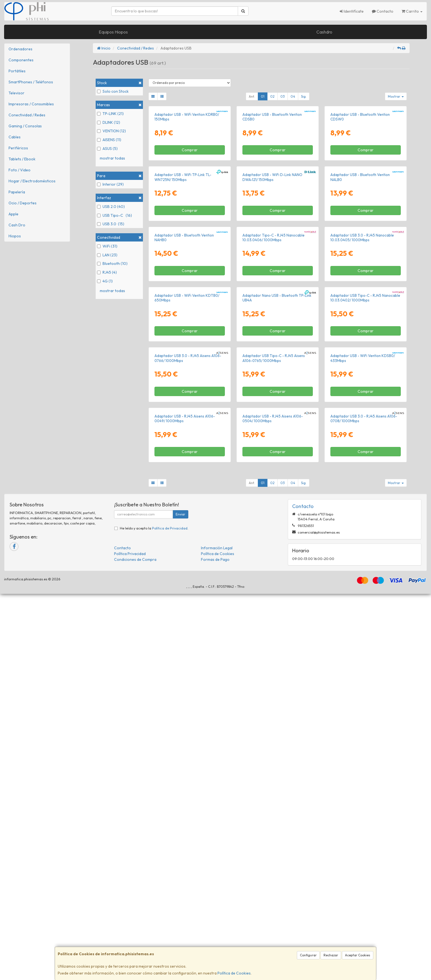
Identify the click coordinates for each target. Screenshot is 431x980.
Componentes (21, 60)
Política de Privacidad (170, 914)
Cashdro (324, 32)
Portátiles (17, 71)
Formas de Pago (215, 946)
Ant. (252, 96)
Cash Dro (17, 225)
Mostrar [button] (396, 96)
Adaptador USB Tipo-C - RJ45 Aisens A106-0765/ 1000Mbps (274, 680)
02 (272, 96)
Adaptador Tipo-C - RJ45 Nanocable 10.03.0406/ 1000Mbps (273, 430)
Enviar (180, 900)
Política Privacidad (130, 940)
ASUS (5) (107, 149)
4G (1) (105, 281)
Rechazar (331, 955)
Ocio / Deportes (23, 203)
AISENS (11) (109, 140)
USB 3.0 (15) (111, 224)
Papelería (17, 192)
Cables (15, 137)
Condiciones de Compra (135, 946)
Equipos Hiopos (113, 32)
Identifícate (352, 11)
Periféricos (18, 148)
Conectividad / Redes (27, 115)
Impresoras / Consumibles (31, 104)
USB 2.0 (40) (111, 207)
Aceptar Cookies (358, 955)
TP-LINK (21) (110, 114)
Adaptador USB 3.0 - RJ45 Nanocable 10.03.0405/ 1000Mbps (362, 430)
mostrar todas (112, 158)
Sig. (304, 96)
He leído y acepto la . (154, 914)
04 (293, 96)
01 (263, 96)
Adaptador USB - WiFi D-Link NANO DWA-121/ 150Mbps (272, 306)
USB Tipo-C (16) (114, 215)
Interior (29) (110, 184)
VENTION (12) (111, 131)
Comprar (190, 214)
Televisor (16, 93)
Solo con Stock (113, 91)
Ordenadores (20, 49)
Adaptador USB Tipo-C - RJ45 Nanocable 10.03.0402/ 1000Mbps (365, 555)
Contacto (383, 11)
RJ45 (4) (107, 272)
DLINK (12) (109, 122)
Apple (13, 214)
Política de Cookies (234, 973)
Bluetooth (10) (112, 263)
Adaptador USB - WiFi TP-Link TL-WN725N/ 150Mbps (183, 306)
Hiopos (15, 236)
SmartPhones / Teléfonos (31, 82)
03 (283, 96)
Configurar (308, 955)
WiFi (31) (107, 246)
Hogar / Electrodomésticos (32, 181)
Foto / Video (20, 170)
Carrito (412, 11)
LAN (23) (107, 255)
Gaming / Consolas (25, 126)
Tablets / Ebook (22, 159)
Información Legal (217, 934)
